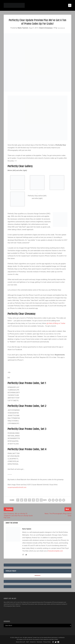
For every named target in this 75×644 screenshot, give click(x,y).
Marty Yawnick (23, 28)
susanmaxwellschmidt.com (17, 487)
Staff (27, 642)
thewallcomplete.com (56, 551)
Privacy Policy (47, 642)
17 (55, 28)
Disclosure (39, 642)
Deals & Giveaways (46, 28)
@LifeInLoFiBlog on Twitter (56, 323)
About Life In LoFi (21, 642)
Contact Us (33, 642)
